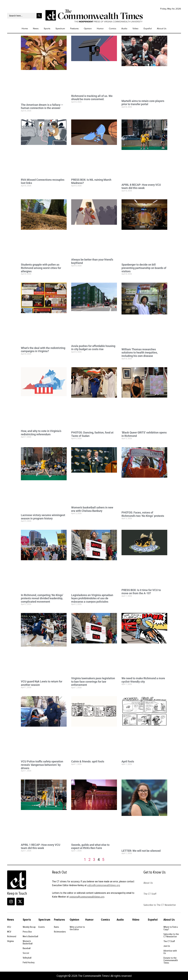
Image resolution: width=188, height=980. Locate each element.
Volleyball (27, 958)
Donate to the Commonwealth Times (171, 960)
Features (74, 28)
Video (135, 28)
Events (42, 927)
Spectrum (60, 28)
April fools (128, 761)
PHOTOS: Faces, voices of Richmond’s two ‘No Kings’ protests (143, 514)
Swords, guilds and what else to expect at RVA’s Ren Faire (90, 846)
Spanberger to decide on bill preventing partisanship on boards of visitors (144, 268)
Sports (47, 28)
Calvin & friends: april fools (88, 761)
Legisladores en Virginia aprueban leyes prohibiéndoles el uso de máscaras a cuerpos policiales (92, 598)
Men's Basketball (30, 936)
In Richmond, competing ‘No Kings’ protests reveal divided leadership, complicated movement (42, 598)
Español (148, 28)
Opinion (88, 28)
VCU (9, 927)
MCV (9, 932)
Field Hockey (29, 962)
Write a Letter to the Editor (77, 928)
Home (25, 28)
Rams (56, 927)
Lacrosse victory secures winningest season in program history (43, 517)
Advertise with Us (170, 952)
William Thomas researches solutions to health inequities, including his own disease (140, 353)
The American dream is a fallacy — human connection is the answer (42, 106)
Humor (100, 28)
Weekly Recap (29, 927)
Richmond (12, 936)
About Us (162, 28)
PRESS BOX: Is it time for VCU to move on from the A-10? (141, 592)
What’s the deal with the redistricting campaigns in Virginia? (43, 350)
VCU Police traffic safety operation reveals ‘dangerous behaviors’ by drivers (42, 765)
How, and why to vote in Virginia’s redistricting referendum (41, 433)
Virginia (10, 941)
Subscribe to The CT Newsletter (160, 905)
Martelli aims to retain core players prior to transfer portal (143, 103)
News (36, 28)
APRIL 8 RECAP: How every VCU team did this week (141, 186)
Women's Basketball (28, 942)
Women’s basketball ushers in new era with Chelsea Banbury (92, 509)
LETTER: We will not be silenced (141, 851)
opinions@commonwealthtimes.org (87, 897)
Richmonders (60, 932)
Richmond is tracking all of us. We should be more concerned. (92, 98)
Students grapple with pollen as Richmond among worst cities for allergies (41, 268)
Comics (113, 28)
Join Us (167, 946)
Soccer (26, 953)
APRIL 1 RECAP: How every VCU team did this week (41, 846)
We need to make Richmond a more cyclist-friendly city (143, 680)
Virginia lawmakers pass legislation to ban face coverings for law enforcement (93, 682)
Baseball (27, 948)
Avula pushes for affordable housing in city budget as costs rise (93, 348)
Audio (124, 28)
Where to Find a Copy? (171, 928)
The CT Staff (150, 894)
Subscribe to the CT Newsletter (171, 935)
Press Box (27, 932)
